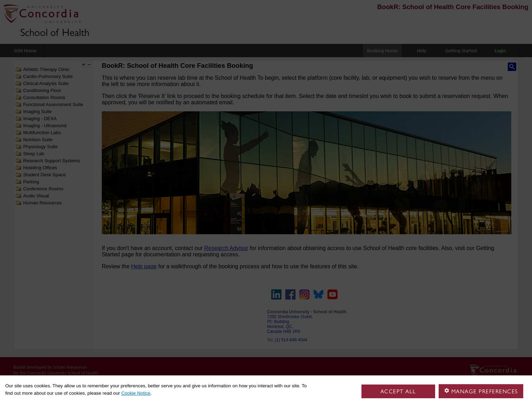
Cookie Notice (136, 393)
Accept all (398, 391)
